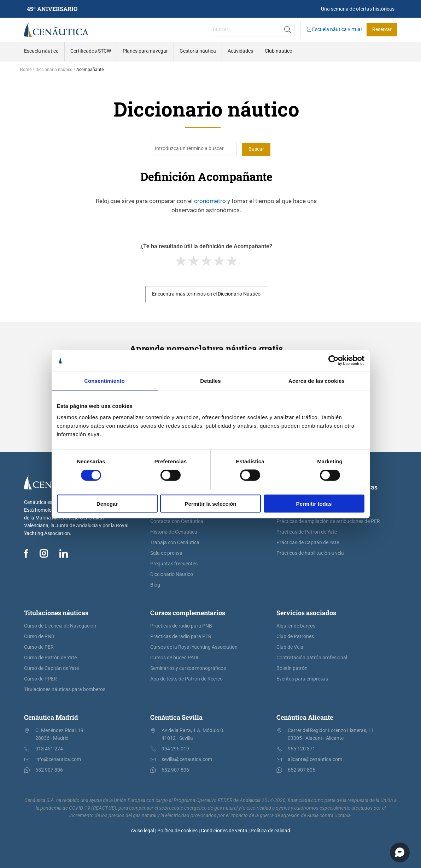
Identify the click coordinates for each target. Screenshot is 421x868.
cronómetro (210, 200)
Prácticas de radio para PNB (181, 625)
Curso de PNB (39, 636)
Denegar (107, 503)
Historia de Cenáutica (174, 531)
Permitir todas (314, 503)
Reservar (382, 29)
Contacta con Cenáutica (177, 521)
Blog (155, 584)
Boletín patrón (292, 668)
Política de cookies (177, 830)
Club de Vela (290, 646)
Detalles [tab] (210, 381)
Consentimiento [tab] (104, 381)
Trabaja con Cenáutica (175, 542)
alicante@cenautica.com (315, 759)
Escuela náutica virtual (334, 29)
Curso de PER (39, 646)
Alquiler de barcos (296, 625)
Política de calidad (270, 830)
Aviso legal (142, 830)
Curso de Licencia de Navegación (60, 625)
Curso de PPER (40, 678)
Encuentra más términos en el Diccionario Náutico (206, 293)
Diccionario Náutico (172, 574)
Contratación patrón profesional (312, 657)
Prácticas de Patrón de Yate (307, 531)
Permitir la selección (211, 503)
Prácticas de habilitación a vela (310, 552)
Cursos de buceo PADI (174, 657)
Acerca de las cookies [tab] (317, 381)
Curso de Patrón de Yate (50, 657)
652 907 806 (49, 769)
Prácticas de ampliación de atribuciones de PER (328, 521)
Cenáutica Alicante (305, 717)
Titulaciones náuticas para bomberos (65, 689)
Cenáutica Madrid (51, 717)
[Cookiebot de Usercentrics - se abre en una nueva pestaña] (334, 361)
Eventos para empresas (302, 678)
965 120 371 (302, 748)
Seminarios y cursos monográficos (188, 668)
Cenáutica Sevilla (176, 717)
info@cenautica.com (58, 759)
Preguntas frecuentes (174, 563)
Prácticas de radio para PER (181, 636)
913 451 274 (49, 748)
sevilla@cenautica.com (187, 759)
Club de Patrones (295, 636)
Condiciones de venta (224, 830)
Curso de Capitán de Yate (51, 668)
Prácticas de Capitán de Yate (308, 542)
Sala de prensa (166, 552)
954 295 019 (175, 748)
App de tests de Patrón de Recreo (186, 678)
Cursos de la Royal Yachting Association (194, 646)
